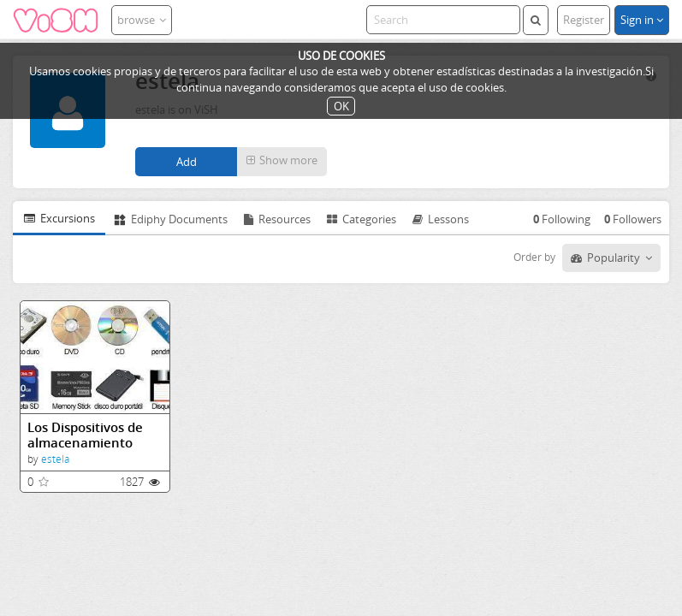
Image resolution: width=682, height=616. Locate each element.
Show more (282, 160)
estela (55, 459)
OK (341, 106)
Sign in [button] (642, 20)
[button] (282, 162)
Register (584, 20)
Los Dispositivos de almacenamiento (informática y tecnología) (85, 435)
